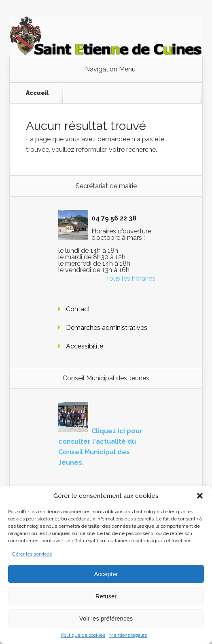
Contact (78, 309)
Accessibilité (85, 346)
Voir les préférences (106, 618)
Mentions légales (128, 635)
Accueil (37, 93)
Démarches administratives (107, 328)
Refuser (106, 596)
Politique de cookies (83, 635)
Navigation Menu (110, 69)
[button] (200, 496)
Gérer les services (32, 554)
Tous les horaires (130, 278)
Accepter (106, 574)
